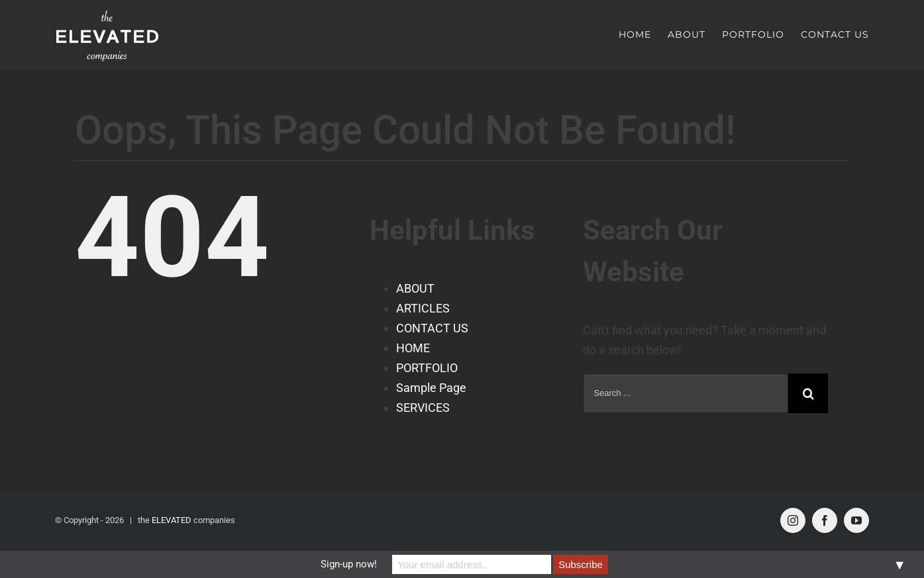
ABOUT (415, 288)
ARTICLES (423, 308)
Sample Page (431, 388)
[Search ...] (686, 393)
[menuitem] (643, 34)
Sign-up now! (349, 564)
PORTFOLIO (427, 368)
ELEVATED (172, 520)
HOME (413, 348)
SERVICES (423, 408)
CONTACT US (432, 328)
